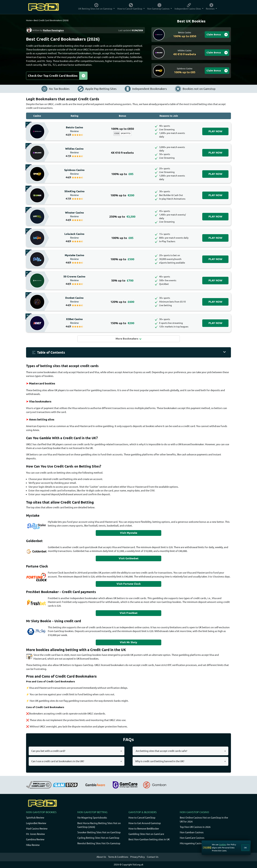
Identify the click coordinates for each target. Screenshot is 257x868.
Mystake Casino (74, 257)
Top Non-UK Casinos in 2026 (195, 827)
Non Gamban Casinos (192, 832)
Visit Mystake (129, 533)
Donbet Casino (74, 300)
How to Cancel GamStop (142, 818)
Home (29, 20)
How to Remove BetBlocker (144, 829)
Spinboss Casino (74, 172)
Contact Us (153, 857)
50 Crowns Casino (74, 278)
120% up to (122, 302)
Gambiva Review (35, 839)
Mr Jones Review (35, 834)
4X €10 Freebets (122, 153)
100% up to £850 (122, 129)
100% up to (122, 174)
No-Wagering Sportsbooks (92, 818)
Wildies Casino (74, 151)
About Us (101, 857)
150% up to (122, 323)
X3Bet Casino (74, 321)
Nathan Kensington (53, 30)
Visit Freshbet (129, 613)
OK (245, 848)
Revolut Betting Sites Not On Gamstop (99, 843)
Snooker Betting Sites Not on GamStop (99, 832)
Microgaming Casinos (192, 843)
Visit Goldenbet (129, 558)
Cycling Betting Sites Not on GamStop (98, 838)
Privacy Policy (138, 857)
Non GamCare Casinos (192, 838)
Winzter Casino (74, 215)
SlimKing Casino (74, 193)
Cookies (222, 844)
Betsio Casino (74, 129)
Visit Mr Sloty (128, 642)
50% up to (122, 280)
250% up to (122, 217)
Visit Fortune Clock (129, 584)
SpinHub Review (35, 818)
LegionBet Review (36, 823)
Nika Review (33, 845)
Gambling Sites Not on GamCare (146, 834)
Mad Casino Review (37, 829)
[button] (128, 352)
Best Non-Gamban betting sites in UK (149, 839)
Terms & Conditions (118, 857)
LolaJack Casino (74, 236)
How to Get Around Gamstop (145, 823)
